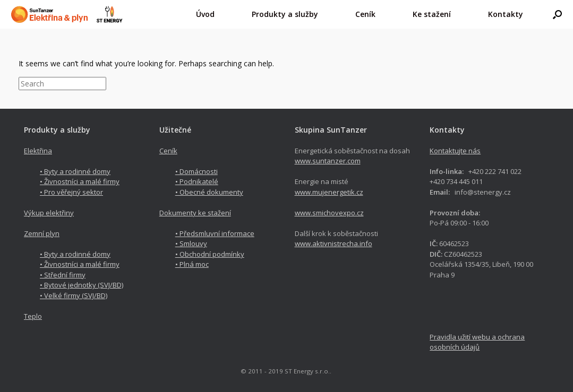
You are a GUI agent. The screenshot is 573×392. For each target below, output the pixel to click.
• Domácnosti (196, 171)
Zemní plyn (42, 233)
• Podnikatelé (197, 181)
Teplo (33, 316)
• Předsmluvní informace (215, 233)
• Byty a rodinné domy (75, 171)
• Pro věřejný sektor (71, 192)
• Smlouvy (191, 243)
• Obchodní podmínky (210, 254)
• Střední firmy (63, 275)
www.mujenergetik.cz (329, 192)
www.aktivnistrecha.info (333, 243)
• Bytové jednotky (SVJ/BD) (82, 285)
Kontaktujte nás (455, 151)
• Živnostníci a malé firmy (80, 181)
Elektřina (38, 151)
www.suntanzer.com (328, 161)
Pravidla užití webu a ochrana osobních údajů (477, 342)
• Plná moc (192, 264)
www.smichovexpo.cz (329, 213)
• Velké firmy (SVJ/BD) (74, 295)
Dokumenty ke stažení (195, 213)
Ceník (168, 151)
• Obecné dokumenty (209, 192)
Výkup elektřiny (49, 213)
